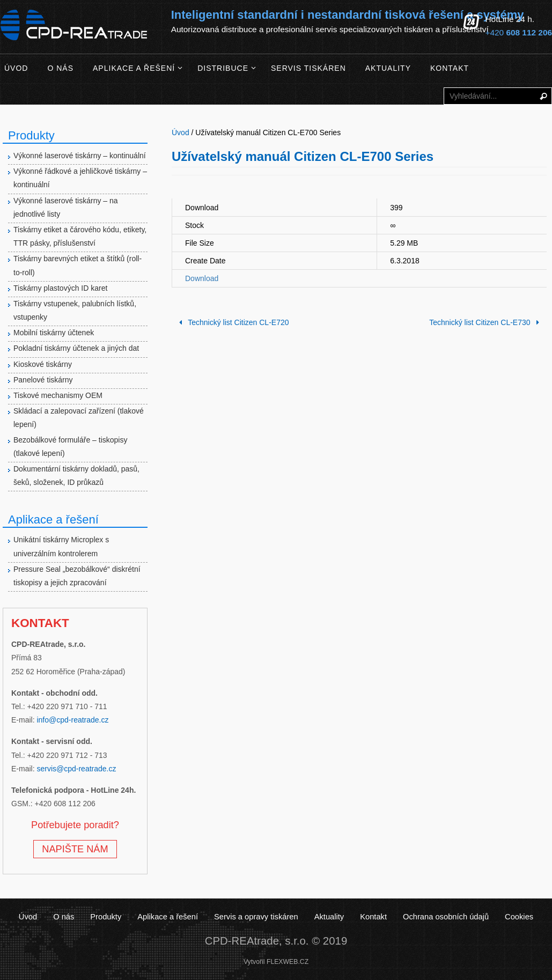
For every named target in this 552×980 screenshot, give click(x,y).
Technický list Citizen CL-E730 (486, 322)
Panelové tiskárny (43, 380)
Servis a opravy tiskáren (256, 917)
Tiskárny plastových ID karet (60, 288)
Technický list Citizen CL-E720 (232, 322)
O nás (67, 917)
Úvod (32, 917)
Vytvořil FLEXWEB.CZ (276, 962)
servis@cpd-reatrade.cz (76, 769)
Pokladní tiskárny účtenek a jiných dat (76, 348)
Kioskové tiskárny (43, 364)
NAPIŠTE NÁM (75, 849)
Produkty (109, 917)
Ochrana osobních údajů (443, 917)
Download (202, 278)
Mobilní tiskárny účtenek (54, 333)
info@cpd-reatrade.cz (72, 720)
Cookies (516, 917)
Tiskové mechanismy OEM (58, 395)
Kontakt (372, 917)
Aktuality (328, 917)
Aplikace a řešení (170, 917)
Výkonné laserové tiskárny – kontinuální (80, 156)
